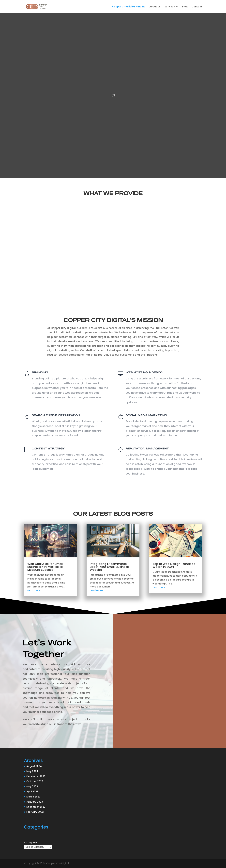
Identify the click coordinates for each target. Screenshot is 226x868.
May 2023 (32, 786)
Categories (31, 843)
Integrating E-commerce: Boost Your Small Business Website (109, 567)
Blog (185, 7)
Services (170, 7)
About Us (155, 7)
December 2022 (36, 807)
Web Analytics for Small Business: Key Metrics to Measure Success (45, 567)
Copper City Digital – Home (129, 7)
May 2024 (32, 771)
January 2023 (35, 802)
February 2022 (35, 812)
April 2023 (32, 792)
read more (34, 590)
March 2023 (33, 797)
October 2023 (35, 781)
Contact (197, 7)
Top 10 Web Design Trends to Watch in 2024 (174, 565)
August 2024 (34, 766)
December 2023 (36, 776)
